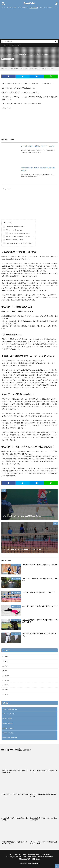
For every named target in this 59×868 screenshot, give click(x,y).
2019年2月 (5, 671)
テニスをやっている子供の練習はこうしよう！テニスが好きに (37, 69)
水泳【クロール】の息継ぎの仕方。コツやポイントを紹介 (44, 795)
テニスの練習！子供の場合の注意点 (14, 227)
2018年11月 (6, 676)
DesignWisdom (30, 3)
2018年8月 (5, 690)
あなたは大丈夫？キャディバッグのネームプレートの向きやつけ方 (40, 621)
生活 (13, 45)
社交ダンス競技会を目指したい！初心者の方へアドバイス (44, 771)
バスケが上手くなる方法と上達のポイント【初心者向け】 (15, 819)
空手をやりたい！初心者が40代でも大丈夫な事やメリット (39, 635)
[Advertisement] (29, 23)
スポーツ (8, 45)
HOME (5, 69)
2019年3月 (5, 666)
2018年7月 (5, 694)
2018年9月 (5, 685)
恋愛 (16, 45)
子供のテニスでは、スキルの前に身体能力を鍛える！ (18, 243)
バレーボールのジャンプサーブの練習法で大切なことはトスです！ (44, 843)
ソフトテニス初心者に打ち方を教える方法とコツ (38, 592)
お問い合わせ (36, 859)
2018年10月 (6, 680)
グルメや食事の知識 (9, 714)
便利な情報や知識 (23, 7)
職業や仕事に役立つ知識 (10, 738)
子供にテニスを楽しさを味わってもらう (17, 233)
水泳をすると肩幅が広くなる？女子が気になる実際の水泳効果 (15, 771)
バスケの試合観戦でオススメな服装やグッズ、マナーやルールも (15, 843)
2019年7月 (5, 661)
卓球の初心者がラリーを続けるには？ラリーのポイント (40, 566)
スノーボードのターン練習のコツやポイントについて (38, 146)
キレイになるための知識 (46, 7)
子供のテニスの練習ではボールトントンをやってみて (18, 237)
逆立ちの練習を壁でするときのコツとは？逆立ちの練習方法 (44, 819)
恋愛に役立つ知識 (9, 728)
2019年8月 (5, 657)
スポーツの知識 (34, 7)
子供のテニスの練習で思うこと (13, 230)
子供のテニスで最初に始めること (13, 240)
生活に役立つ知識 (12, 7)
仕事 (19, 45)
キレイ (3, 45)
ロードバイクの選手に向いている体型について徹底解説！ (40, 580)
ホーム (3, 7)
